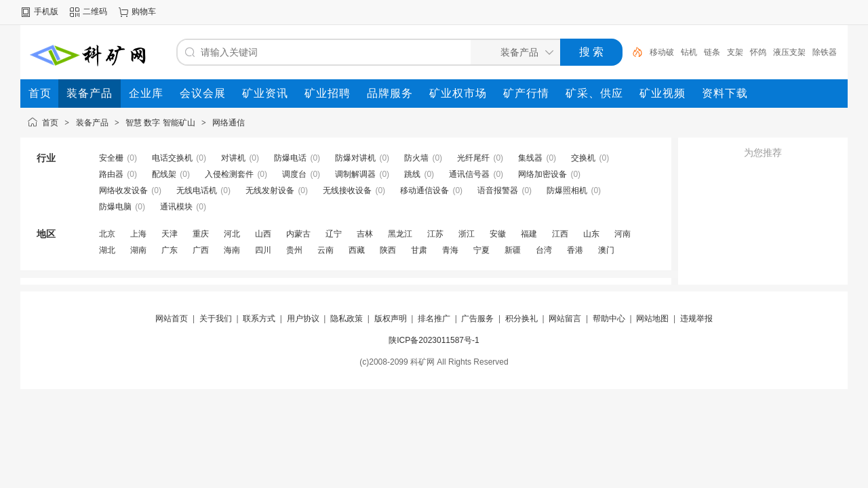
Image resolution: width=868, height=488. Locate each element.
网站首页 (172, 319)
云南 (325, 250)
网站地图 (652, 319)
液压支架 (789, 52)
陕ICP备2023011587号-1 (434, 340)
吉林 (365, 234)
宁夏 (481, 250)
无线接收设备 (347, 190)
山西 (263, 234)
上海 (138, 234)
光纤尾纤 (473, 158)
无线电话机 (197, 190)
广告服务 (477, 319)
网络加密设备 (542, 174)
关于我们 (216, 319)
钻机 (689, 52)
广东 (170, 250)
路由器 (111, 174)
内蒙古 (298, 234)
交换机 (583, 158)
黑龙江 (400, 234)
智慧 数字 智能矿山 (160, 123)
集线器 (530, 158)
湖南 (138, 250)
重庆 (201, 234)
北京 (107, 234)
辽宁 (334, 234)
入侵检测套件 (229, 174)
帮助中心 (609, 319)
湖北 (107, 250)
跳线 (412, 174)
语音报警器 (498, 190)
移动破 (662, 52)
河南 (623, 234)
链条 (712, 52)
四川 (263, 250)
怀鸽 (758, 52)
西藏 (357, 250)
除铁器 (825, 52)
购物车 (144, 12)
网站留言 (565, 319)
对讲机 (233, 158)
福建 (529, 234)
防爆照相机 (567, 190)
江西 (560, 234)
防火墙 (416, 158)
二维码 (95, 12)
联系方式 (259, 319)
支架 (735, 52)
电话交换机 (172, 158)
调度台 (294, 174)
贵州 (294, 250)
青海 (450, 250)
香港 (575, 250)
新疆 (513, 250)
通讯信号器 (469, 174)
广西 (201, 250)
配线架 (164, 174)
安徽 (498, 234)
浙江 (467, 234)
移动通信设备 (425, 190)
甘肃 (419, 250)
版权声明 (391, 319)
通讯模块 (176, 207)
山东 (591, 234)
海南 (232, 250)
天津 (170, 234)
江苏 (435, 234)
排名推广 (434, 319)
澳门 (606, 250)
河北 (232, 234)
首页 (50, 123)
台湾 (544, 250)
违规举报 (696, 319)
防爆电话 (290, 158)
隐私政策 (347, 319)
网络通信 (229, 123)
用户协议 (303, 319)
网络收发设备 (123, 190)
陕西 (388, 250)
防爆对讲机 (355, 158)
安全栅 (111, 158)
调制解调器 (355, 174)
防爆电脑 (115, 207)
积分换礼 (521, 319)
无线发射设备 (270, 190)
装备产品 (92, 123)
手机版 (46, 12)
